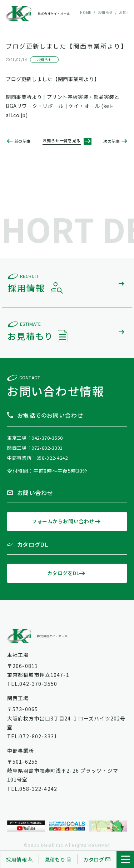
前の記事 (23, 141)
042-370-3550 (47, 438)
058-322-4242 (52, 458)
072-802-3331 (47, 448)
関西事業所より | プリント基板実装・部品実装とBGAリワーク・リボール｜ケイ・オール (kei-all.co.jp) (63, 106)
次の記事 (111, 141)
